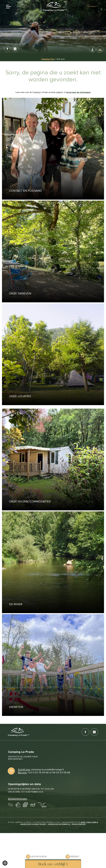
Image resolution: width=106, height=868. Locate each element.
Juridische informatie (59, 824)
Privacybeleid (79, 824)
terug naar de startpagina (78, 92)
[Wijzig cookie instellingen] (5, 863)
